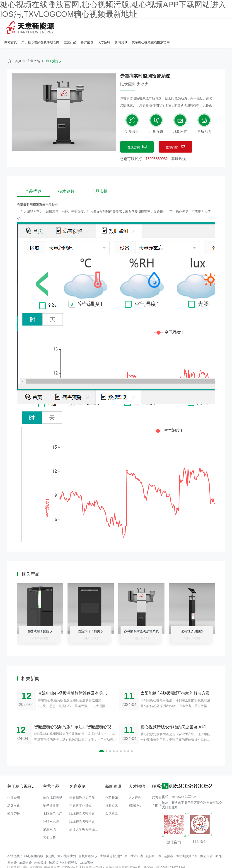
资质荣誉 (14, 802)
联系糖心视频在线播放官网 (209, 27)
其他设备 (49, 826)
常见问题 (111, 802)
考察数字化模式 (80, 794)
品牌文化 (14, 794)
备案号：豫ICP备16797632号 (164, 856)
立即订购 (175, 136)
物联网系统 (51, 810)
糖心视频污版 (53, 786)
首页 (18, 49)
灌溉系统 (49, 818)
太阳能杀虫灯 (53, 802)
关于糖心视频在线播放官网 (98, 27)
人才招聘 (162, 27)
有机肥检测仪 (88, 844)
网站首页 (69, 27)
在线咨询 (137, 136)
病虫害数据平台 (187, 844)
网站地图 (6, 865)
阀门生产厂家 (134, 844)
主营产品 (128, 27)
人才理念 (135, 786)
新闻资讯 (179, 27)
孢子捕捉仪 (54, 49)
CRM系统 (87, 851)
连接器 (169, 844)
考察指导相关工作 (82, 786)
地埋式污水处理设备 (63, 851)
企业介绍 (14, 786)
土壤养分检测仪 (111, 844)
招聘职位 (135, 794)
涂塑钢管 (206, 844)
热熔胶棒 (40, 851)
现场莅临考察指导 (82, 802)
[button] (101, 739)
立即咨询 (158, 794)
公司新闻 (111, 786)
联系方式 (158, 786)
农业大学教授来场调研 (85, 818)
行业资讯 (111, 794)
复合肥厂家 (154, 844)
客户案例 (145, 27)
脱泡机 (50, 844)
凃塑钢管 (25, 851)
